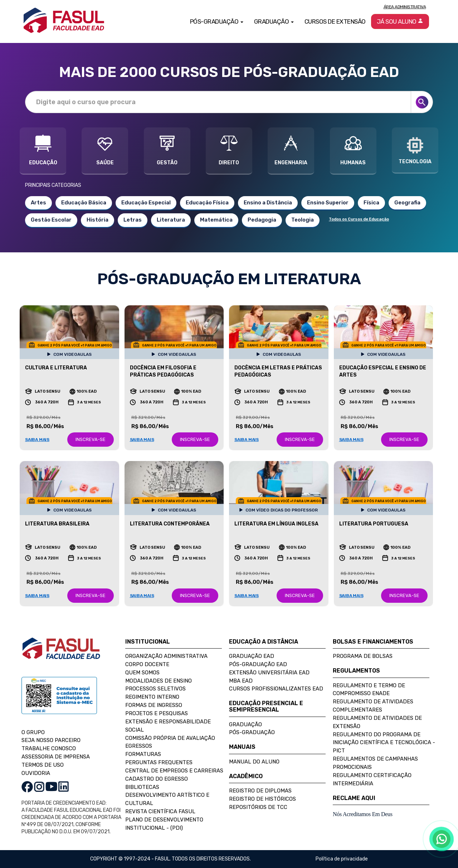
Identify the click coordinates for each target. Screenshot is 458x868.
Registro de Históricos (262, 799)
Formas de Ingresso (154, 705)
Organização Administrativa (166, 656)
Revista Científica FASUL (160, 811)
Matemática (216, 220)
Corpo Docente (147, 664)
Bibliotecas (142, 787)
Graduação (245, 724)
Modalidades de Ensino (159, 681)
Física (371, 203)
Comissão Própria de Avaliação (170, 738)
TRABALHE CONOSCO (49, 748)
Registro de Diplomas (260, 791)
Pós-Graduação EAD (258, 664)
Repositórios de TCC (258, 807)
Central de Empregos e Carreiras (174, 771)
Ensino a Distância (268, 203)
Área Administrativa (405, 7)
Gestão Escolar (51, 220)
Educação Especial (146, 203)
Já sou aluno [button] (400, 21)
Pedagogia (262, 220)
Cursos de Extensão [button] (335, 21)
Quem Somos (142, 673)
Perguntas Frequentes (159, 762)
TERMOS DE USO (43, 765)
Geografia (407, 203)
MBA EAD (241, 681)
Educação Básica (84, 203)
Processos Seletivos (155, 689)
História (98, 220)
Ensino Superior (328, 203)
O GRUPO (33, 732)
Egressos (139, 746)
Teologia (303, 220)
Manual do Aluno (254, 762)
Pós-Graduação (252, 732)
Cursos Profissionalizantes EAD (276, 689)
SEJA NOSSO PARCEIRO (51, 740)
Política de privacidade (342, 859)
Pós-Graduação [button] (217, 21)
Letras (133, 220)
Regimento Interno (152, 697)
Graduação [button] (274, 21)
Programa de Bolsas (363, 656)
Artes (38, 203)
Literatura (171, 220)
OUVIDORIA (36, 773)
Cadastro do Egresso (157, 779)
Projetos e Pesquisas (157, 713)
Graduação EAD (252, 656)
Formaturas (143, 754)
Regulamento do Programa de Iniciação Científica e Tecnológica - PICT (384, 743)
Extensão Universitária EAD (269, 673)
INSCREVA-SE (91, 439)
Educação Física (207, 203)
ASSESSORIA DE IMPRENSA (56, 757)
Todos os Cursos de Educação (359, 219)
